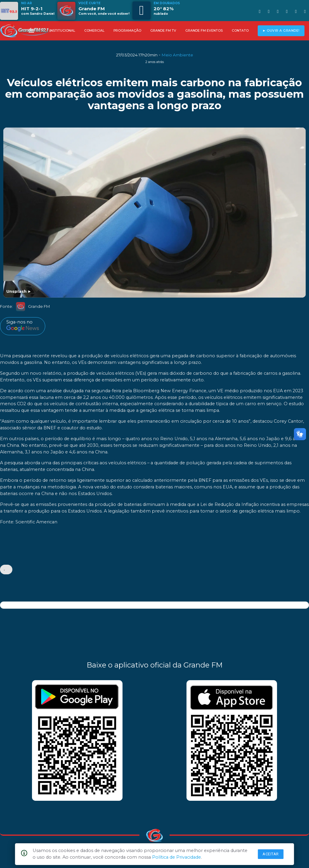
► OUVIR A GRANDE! (281, 31)
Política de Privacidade (177, 857)
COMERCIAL (94, 31)
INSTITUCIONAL (62, 31)
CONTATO (240, 31)
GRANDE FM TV (163, 31)
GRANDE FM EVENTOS (204, 31)
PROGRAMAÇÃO (127, 31)
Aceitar (271, 854)
